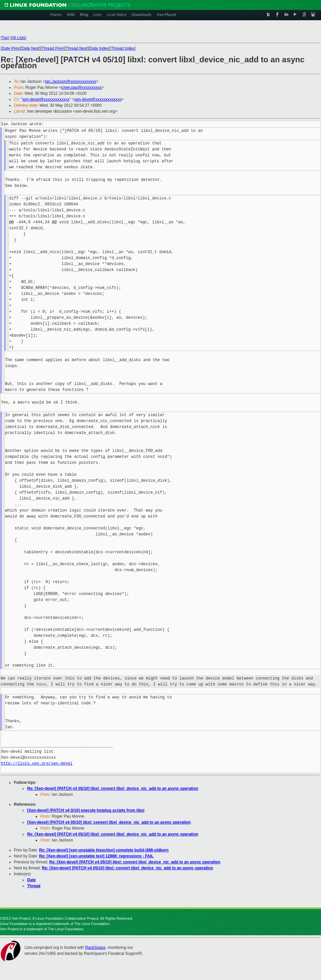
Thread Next (76, 48)
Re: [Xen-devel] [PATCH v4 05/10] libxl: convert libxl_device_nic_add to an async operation (113, 789)
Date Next (30, 48)
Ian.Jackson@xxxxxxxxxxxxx (70, 82)
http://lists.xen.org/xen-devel (37, 763)
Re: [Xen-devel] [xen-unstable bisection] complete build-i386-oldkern (104, 850)
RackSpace (95, 948)
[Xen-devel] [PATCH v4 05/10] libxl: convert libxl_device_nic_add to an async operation (109, 822)
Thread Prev (52, 48)
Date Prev (10, 48)
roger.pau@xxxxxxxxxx (81, 87)
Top (5, 38)
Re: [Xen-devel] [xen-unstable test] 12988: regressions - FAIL (96, 856)
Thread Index (123, 48)
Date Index (99, 48)
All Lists (18, 38)
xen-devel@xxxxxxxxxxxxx (46, 99)
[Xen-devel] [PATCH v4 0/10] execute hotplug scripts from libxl (86, 810)
